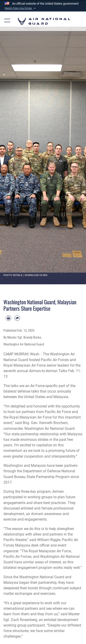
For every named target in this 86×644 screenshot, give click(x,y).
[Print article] (8, 318)
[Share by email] (17, 318)
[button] (21, 8)
